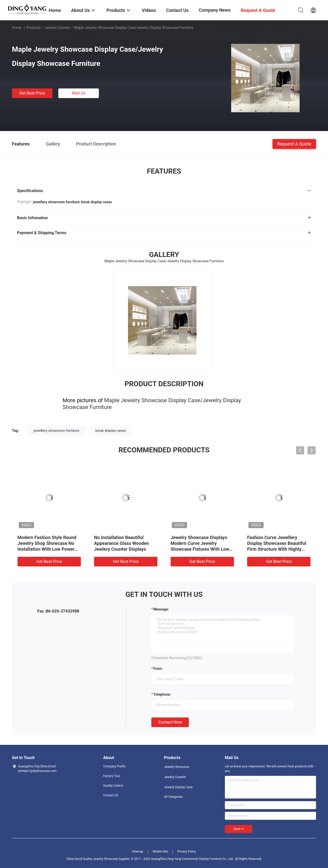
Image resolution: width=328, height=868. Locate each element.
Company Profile (114, 766)
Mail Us (79, 93)
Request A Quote (294, 144)
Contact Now (170, 722)
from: (158, 669)
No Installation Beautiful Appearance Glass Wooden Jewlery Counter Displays (121, 543)
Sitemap (138, 852)
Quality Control (113, 786)
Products (33, 28)
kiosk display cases (111, 431)
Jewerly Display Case (178, 787)
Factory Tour (112, 776)
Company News (215, 10)
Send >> (239, 829)
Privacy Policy (187, 852)
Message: (161, 609)
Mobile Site (160, 852)
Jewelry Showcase (177, 767)
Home (17, 28)
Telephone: (162, 694)
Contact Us (111, 795)
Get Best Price (32, 93)
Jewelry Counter (57, 28)
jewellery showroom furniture (57, 431)
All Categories (173, 797)
